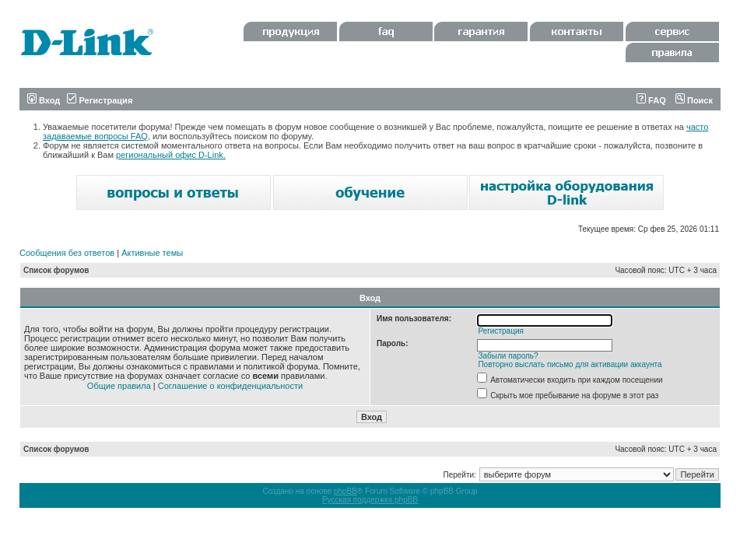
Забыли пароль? (508, 356)
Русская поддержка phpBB (370, 500)
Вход (44, 100)
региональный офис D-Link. (171, 155)
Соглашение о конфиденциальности (230, 386)
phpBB (345, 491)
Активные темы (152, 253)
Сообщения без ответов (67, 253)
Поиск (694, 100)
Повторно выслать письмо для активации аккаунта (570, 364)
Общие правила (119, 386)
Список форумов (56, 270)
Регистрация (100, 100)
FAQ (651, 100)
